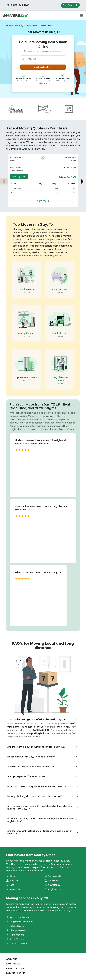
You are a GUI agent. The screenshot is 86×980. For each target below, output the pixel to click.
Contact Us (14, 964)
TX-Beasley (15, 158)
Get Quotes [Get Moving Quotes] (70, 5)
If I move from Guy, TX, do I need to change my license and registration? (40, 820)
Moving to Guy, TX (17, 944)
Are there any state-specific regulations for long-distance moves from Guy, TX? (40, 807)
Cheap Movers (26, 333)
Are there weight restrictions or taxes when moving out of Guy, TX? (40, 832)
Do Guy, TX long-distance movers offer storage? (35, 796)
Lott (10, 885)
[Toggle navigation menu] (82, 16)
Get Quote (19, 177)
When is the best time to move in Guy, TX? (31, 767)
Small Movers (60, 333)
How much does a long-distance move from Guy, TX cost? (40, 786)
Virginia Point (53, 889)
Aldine (11, 876)
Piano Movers (60, 289)
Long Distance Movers (60, 379)
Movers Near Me (16, 973)
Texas (43, 25)
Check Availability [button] (49, 67)
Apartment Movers (26, 377)
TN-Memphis (70, 158)
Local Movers (26, 289)
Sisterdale (13, 889)
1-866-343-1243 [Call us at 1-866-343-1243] (18, 5)
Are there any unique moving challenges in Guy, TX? (36, 747)
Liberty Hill (52, 881)
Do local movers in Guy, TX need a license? (31, 757)
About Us (12, 959)
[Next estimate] (82, 181)
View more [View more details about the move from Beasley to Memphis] (43, 201)
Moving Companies (26, 25)
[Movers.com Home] (15, 15)
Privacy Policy (15, 968)
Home (10, 25)
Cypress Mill (53, 876)
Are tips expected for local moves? (27, 776)
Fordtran (13, 881)
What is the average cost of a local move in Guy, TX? (37, 719)
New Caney (52, 885)
